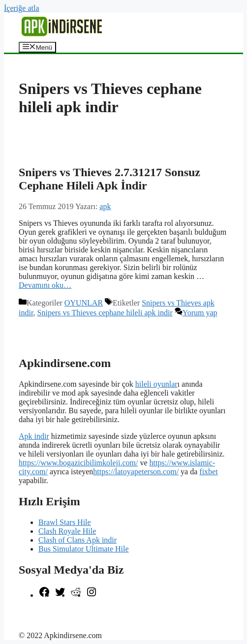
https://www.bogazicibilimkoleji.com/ (78, 463)
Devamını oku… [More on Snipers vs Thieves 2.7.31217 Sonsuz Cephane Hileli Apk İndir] (45, 285)
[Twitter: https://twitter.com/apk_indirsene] (60, 595)
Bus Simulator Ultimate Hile (84, 549)
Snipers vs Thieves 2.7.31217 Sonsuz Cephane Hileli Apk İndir (109, 179)
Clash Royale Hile (67, 531)
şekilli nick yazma (47, 612)
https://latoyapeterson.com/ (136, 472)
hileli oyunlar (156, 384)
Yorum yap (200, 313)
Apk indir (34, 436)
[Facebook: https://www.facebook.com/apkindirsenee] (44, 595)
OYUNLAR (84, 303)
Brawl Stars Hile (65, 522)
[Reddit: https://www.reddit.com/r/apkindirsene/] (76, 595)
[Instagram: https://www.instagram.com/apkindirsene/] (92, 595)
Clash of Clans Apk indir (77, 540)
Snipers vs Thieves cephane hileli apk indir (105, 313)
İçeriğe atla (22, 8)
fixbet (208, 472)
